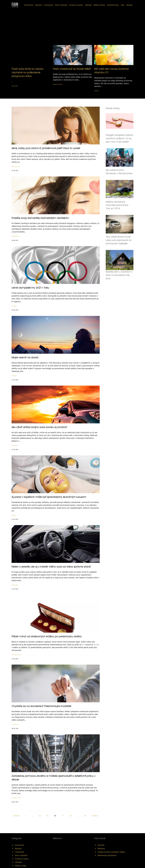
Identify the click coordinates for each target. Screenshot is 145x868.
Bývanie (39, 5)
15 (47, 816)
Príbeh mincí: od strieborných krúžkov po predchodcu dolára (47, 636)
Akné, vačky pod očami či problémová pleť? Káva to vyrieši (46, 148)
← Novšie (15, 816)
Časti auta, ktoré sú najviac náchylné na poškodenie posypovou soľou (27, 72)
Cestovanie (48, 5)
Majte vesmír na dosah (25, 357)
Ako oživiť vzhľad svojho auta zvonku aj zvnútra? (39, 427)
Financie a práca (76, 5)
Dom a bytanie (61, 5)
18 (70, 816)
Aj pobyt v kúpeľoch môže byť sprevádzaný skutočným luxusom (49, 497)
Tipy (122, 5)
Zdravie (129, 5)
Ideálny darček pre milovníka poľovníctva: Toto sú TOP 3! (117, 205)
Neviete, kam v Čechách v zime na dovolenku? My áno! (119, 275)
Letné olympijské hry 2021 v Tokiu (30, 288)
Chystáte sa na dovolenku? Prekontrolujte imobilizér (41, 706)
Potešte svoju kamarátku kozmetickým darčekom (40, 218)
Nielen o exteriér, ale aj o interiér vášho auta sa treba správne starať (51, 567)
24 (85, 816)
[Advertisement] (72, 30)
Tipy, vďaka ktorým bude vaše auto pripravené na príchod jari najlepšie (119, 240)
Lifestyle (88, 5)
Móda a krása (99, 5)
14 (40, 816)
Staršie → (96, 816)
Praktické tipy (113, 5)
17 (63, 816)
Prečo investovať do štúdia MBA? (72, 69)
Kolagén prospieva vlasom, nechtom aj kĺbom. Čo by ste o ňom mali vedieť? (120, 138)
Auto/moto (29, 5)
